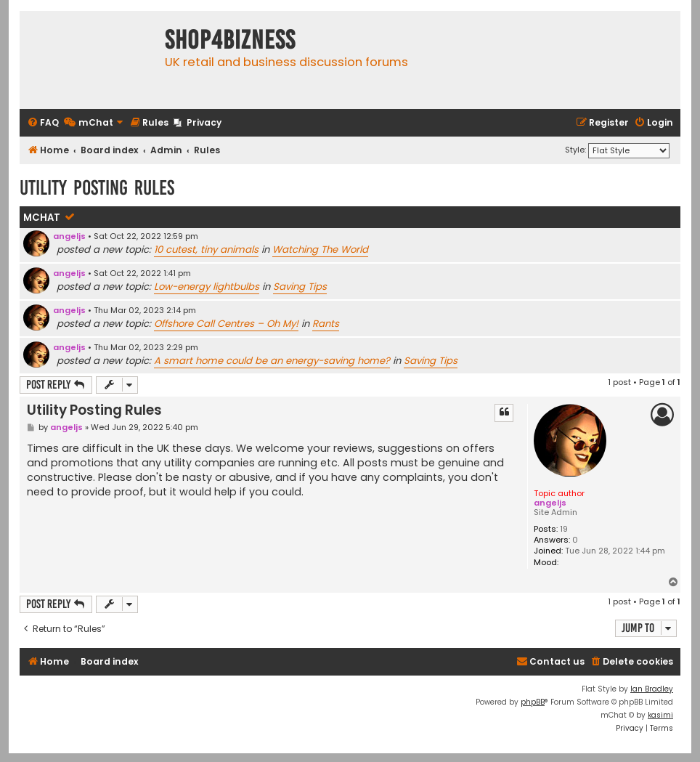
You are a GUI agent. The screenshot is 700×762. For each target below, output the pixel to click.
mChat (42, 218)
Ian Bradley (652, 689)
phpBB (533, 702)
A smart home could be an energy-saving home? (272, 361)
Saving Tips (300, 287)
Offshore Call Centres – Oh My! (226, 324)
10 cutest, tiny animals (206, 250)
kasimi (660, 715)
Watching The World (320, 250)
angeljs (69, 236)
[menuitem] (43, 123)
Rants (326, 324)
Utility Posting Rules (97, 188)
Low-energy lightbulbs (207, 287)
